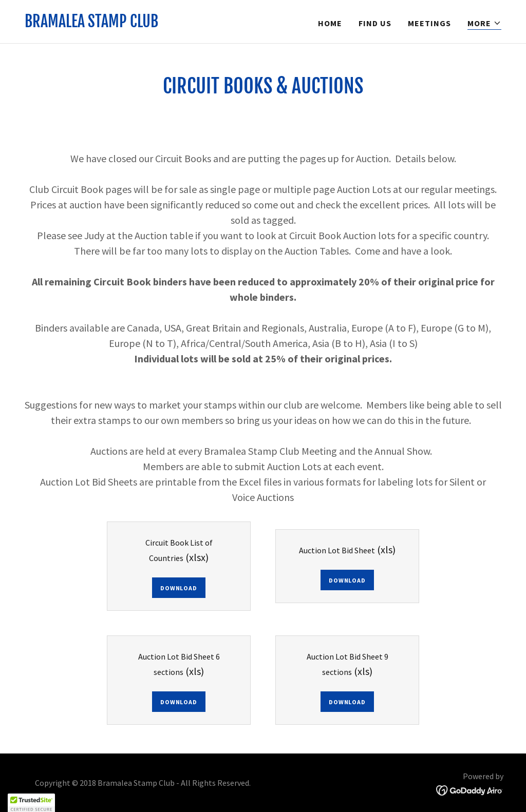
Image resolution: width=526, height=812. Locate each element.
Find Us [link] (375, 23)
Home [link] (330, 23)
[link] (91, 24)
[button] (484, 23)
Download (179, 588)
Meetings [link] (429, 23)
